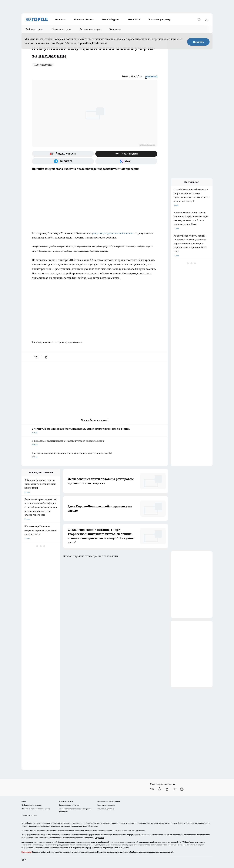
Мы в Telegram (111, 19)
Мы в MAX (134, 19)
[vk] (36, 357)
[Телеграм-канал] (63, 161)
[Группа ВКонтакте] (152, 789)
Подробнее (100, 838)
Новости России (84, 19)
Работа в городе (34, 29)
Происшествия (43, 65)
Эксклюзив (115, 29)
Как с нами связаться (106, 805)
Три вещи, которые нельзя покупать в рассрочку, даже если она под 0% (95, 455)
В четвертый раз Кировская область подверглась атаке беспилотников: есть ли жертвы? (95, 431)
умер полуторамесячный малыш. (113, 233)
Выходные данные (29, 815)
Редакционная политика (69, 805)
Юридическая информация (108, 801)
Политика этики (66, 801)
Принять (198, 42)
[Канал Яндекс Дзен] (126, 154)
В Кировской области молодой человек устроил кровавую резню (95, 443)
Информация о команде (32, 805)
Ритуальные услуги (90, 29)
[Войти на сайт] (207, 19)
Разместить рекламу (106, 809)
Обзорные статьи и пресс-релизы (36, 809)
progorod (151, 76)
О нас (24, 801)
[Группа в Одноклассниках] (160, 789)
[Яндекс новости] (63, 154)
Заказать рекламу (159, 19)
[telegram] (47, 357)
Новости (60, 19)
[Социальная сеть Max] (126, 161)
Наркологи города (61, 29)
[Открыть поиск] (199, 19)
